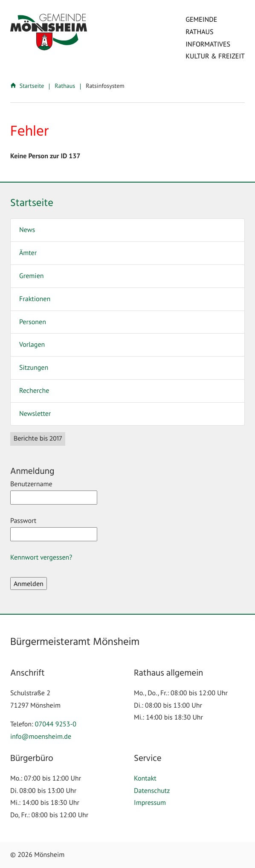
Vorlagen (32, 345)
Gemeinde (201, 20)
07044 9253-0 (56, 724)
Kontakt (145, 778)
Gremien (32, 276)
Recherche (34, 391)
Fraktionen (35, 299)
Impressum (150, 803)
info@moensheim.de (41, 737)
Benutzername (54, 492)
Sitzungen (34, 368)
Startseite (28, 86)
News (27, 230)
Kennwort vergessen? (41, 557)
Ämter (28, 253)
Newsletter (35, 414)
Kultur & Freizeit (215, 56)
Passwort (54, 529)
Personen (33, 322)
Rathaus (199, 32)
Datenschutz (152, 791)
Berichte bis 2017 (38, 439)
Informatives (208, 44)
